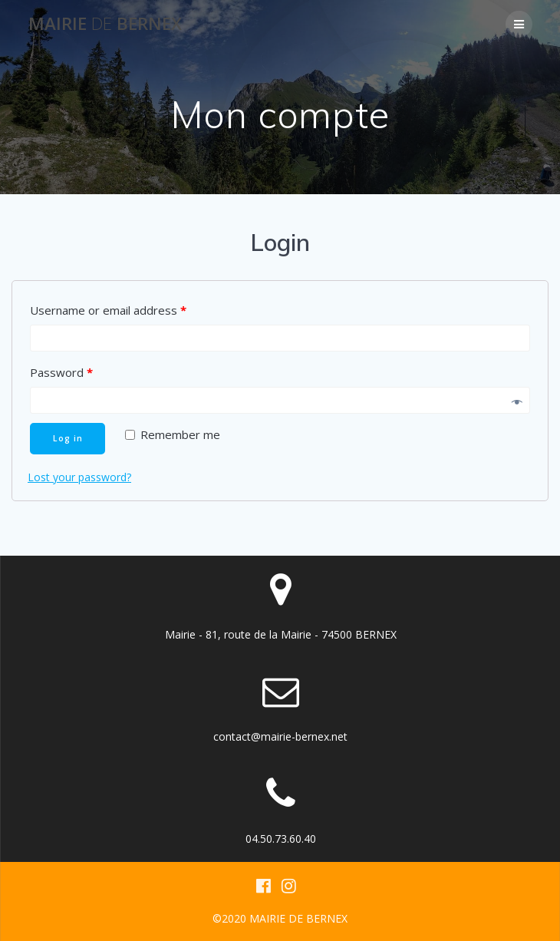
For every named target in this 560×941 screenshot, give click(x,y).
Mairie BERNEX (105, 24)
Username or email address (108, 310)
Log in (68, 438)
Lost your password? (79, 477)
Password (61, 372)
